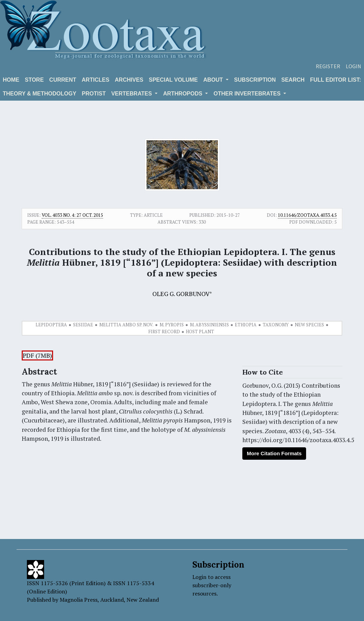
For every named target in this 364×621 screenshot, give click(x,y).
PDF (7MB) (37, 355)
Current (63, 80)
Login (353, 66)
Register (328, 66)
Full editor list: (336, 80)
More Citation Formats (274, 453)
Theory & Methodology (39, 94)
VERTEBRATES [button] (132, 94)
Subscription (255, 80)
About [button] (214, 80)
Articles (95, 80)
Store (34, 80)
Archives (129, 80)
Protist (94, 94)
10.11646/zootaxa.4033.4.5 (307, 215)
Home (11, 80)
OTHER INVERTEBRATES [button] (248, 94)
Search (293, 80)
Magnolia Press (79, 600)
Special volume (173, 80)
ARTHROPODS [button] (183, 94)
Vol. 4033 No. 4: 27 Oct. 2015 (72, 215)
